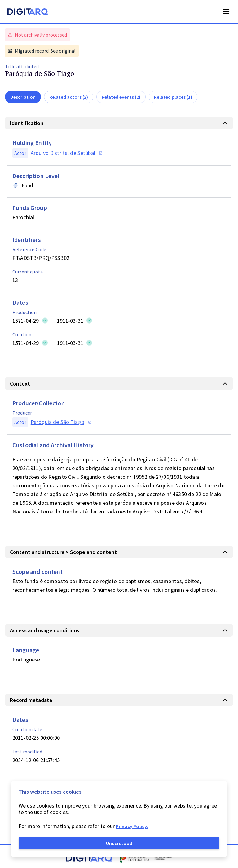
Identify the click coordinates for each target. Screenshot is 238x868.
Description (23, 97)
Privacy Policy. (132, 826)
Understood (119, 843)
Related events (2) (121, 97)
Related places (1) (173, 97)
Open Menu (226, 11)
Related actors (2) (69, 97)
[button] (119, 123)
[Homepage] (28, 12)
